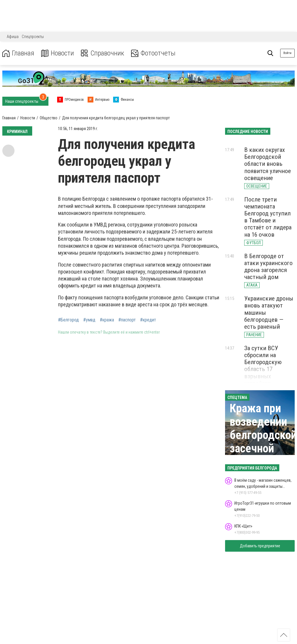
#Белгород (68, 320)
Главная (18, 53)
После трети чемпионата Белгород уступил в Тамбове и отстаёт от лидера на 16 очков (268, 217)
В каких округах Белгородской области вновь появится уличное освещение (268, 164)
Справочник (103, 53)
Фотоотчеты (153, 53)
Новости (58, 53)
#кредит (148, 320)
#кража (107, 320)
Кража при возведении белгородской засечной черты (263, 435)
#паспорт (127, 320)
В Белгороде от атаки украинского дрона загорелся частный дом (268, 267)
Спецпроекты (33, 37)
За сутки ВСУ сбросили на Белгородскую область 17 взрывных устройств (263, 366)
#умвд (89, 320)
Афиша (13, 37)
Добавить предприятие (260, 546)
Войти (287, 53)
